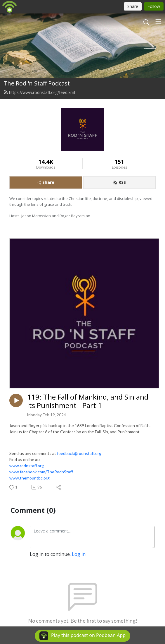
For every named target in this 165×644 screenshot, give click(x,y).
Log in (79, 554)
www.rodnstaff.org (27, 466)
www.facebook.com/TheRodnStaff (41, 472)
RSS (119, 182)
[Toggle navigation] (158, 22)
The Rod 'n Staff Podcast (37, 83)
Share (46, 182)
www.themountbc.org (29, 478)
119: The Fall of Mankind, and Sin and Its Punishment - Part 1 (88, 401)
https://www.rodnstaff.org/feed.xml (39, 92)
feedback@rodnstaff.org (79, 453)
